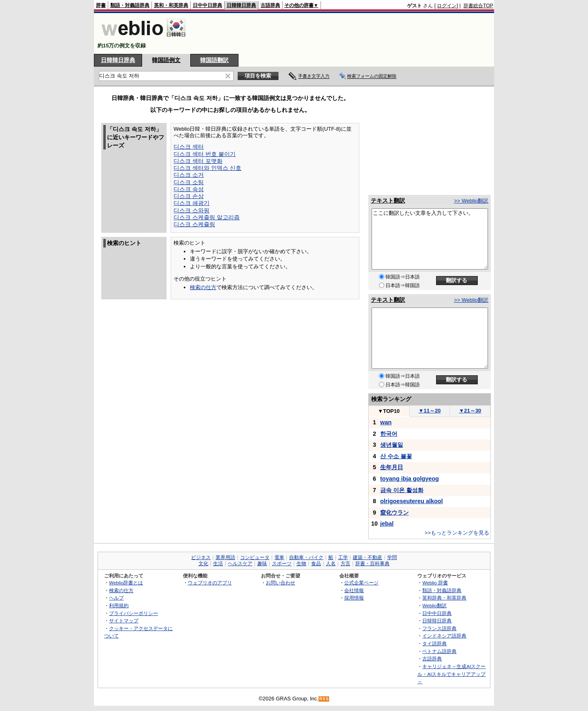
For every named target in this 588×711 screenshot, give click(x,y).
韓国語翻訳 (214, 60)
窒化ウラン (394, 513)
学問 (392, 557)
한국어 (389, 434)
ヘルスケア (240, 564)
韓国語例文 (166, 60)
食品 (316, 564)
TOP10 (389, 411)
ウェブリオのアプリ (210, 583)
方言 (345, 564)
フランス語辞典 (439, 628)
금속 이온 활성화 (402, 490)
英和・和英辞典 (171, 5)
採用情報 (354, 598)
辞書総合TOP (478, 6)
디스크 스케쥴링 (194, 224)
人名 (331, 564)
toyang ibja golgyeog (410, 479)
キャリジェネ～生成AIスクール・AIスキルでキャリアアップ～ (451, 674)
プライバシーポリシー (134, 613)
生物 (301, 564)
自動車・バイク (306, 557)
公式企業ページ (361, 583)
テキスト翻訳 (388, 201)
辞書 (101, 5)
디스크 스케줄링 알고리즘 (207, 217)
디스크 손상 (189, 196)
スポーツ (282, 564)
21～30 (470, 411)
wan (386, 422)
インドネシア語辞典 (444, 636)
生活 (218, 564)
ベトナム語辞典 (439, 651)
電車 (279, 557)
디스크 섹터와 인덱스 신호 (207, 168)
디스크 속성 (189, 189)
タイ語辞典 (434, 643)
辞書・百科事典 (372, 564)
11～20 (430, 411)
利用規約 (119, 605)
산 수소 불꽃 (396, 456)
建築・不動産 (367, 557)
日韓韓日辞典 (241, 5)
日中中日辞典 (207, 5)
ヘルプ (116, 598)
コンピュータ (255, 557)
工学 (343, 557)
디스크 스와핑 (192, 210)
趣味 (262, 564)
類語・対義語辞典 (130, 5)
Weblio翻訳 (434, 605)
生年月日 (392, 467)
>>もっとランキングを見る (457, 533)
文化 (203, 564)
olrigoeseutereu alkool (412, 501)
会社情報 (354, 590)
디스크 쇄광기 (192, 203)
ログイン (447, 6)
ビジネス (201, 557)
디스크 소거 (189, 175)
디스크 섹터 (189, 147)
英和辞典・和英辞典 (444, 598)
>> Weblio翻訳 (471, 201)
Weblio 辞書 (435, 583)
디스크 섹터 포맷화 (198, 161)
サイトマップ (124, 621)
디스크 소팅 (189, 182)
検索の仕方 (203, 287)
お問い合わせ (281, 583)
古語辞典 (270, 5)
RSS (324, 699)
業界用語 (225, 557)
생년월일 (392, 445)
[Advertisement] (345, 33)
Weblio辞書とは (126, 583)
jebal (387, 524)
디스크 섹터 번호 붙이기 (205, 154)
